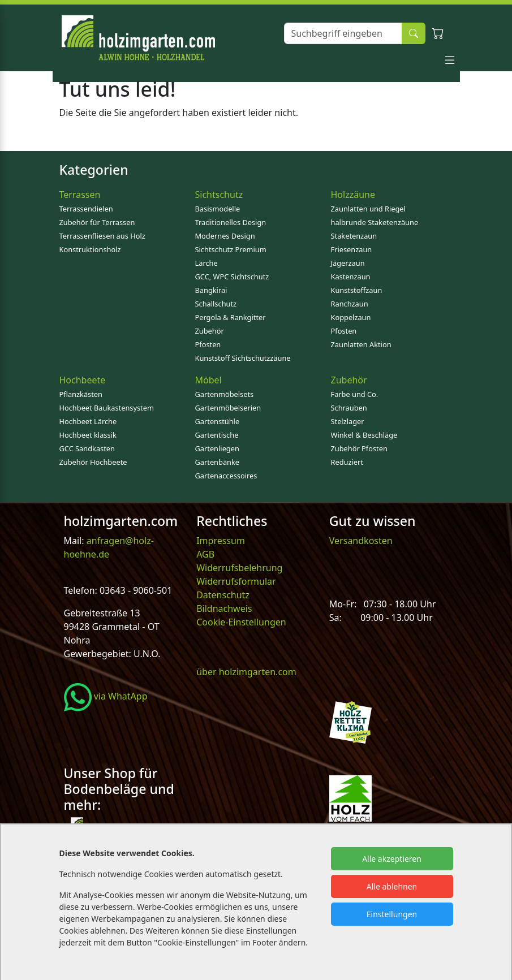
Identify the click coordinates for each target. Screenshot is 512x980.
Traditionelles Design (231, 222)
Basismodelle (218, 209)
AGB (205, 554)
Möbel (208, 380)
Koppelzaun (351, 317)
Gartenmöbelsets (225, 394)
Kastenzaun (351, 277)
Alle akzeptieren (392, 859)
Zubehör (210, 331)
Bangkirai (211, 290)
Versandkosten (361, 541)
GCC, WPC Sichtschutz (232, 277)
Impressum (221, 541)
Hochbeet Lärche (88, 421)
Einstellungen (392, 914)
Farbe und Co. (355, 394)
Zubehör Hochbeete (93, 462)
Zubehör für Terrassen (97, 222)
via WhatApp (106, 696)
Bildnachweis (225, 608)
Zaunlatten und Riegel (368, 209)
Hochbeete (83, 380)
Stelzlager (348, 421)
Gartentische (217, 435)
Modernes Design (225, 236)
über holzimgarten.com (246, 672)
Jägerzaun (348, 263)
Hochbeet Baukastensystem (107, 408)
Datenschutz (223, 595)
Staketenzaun (354, 236)
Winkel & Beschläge (364, 435)
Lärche (206, 263)
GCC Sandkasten (87, 448)
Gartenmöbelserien (228, 408)
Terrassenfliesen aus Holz (102, 236)
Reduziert (347, 462)
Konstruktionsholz (90, 249)
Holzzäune (353, 195)
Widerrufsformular (236, 581)
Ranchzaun (350, 304)
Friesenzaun (352, 249)
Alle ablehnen (392, 886)
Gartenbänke (218, 462)
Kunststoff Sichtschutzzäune (243, 358)
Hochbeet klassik (88, 435)
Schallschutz (216, 304)
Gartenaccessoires (226, 476)
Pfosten (208, 344)
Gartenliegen (217, 448)
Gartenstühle (218, 421)
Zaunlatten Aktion (361, 344)
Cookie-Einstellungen (241, 622)
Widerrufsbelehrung (239, 568)
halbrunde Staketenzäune (375, 222)
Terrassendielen (86, 209)
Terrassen (80, 195)
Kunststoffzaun (357, 290)
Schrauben (349, 408)
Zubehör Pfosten (359, 448)
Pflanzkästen (81, 394)
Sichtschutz (219, 195)
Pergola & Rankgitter (231, 317)
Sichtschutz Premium (231, 249)
